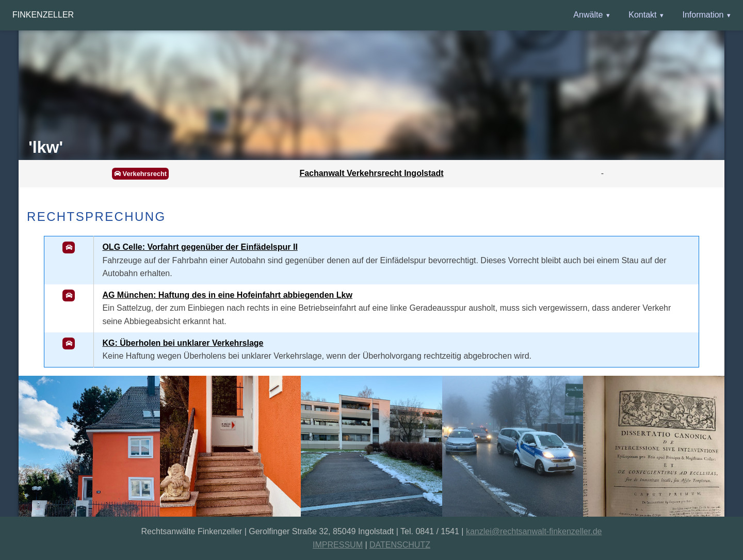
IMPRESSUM (338, 545)
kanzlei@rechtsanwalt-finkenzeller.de (534, 531)
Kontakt (642, 15)
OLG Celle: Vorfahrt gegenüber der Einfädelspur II (200, 247)
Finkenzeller (43, 15)
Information (703, 15)
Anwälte (588, 15)
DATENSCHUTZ (400, 545)
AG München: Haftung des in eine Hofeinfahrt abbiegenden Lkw (227, 295)
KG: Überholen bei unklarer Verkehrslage (183, 343)
